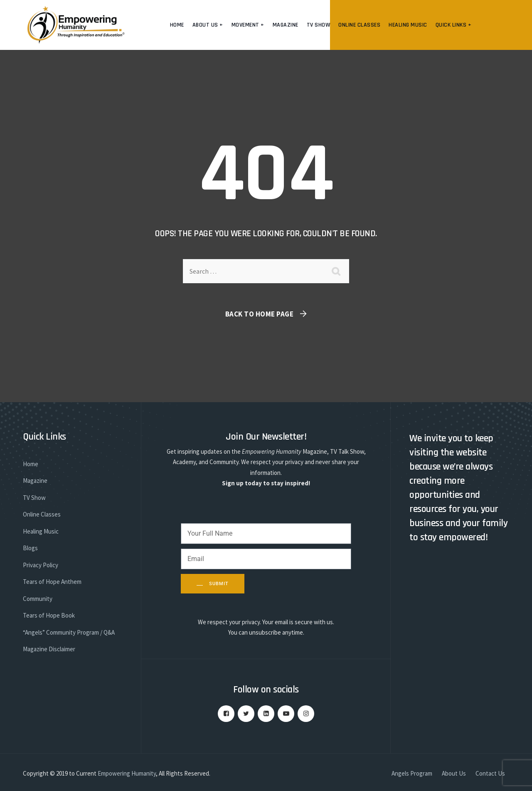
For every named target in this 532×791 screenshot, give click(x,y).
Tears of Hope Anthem (52, 582)
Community (38, 599)
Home (177, 25)
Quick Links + (454, 25)
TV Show (319, 25)
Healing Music (408, 25)
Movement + (248, 25)
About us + (208, 25)
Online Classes (359, 25)
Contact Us (490, 773)
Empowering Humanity (127, 773)
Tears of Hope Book (49, 615)
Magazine (286, 25)
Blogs (30, 548)
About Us (454, 773)
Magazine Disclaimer (49, 649)
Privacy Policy (41, 565)
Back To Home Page (260, 314)
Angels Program (412, 773)
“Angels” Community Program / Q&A (69, 632)
